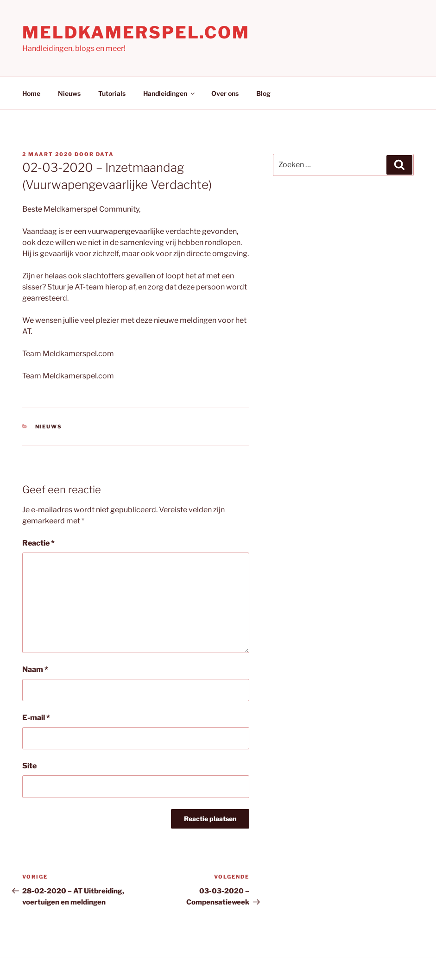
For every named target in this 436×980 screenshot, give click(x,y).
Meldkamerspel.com (136, 32)
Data (105, 154)
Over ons (225, 93)
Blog (263, 93)
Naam (35, 669)
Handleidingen (170, 93)
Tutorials (112, 93)
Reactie (38, 543)
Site (29, 766)
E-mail (36, 718)
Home (31, 93)
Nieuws (69, 93)
